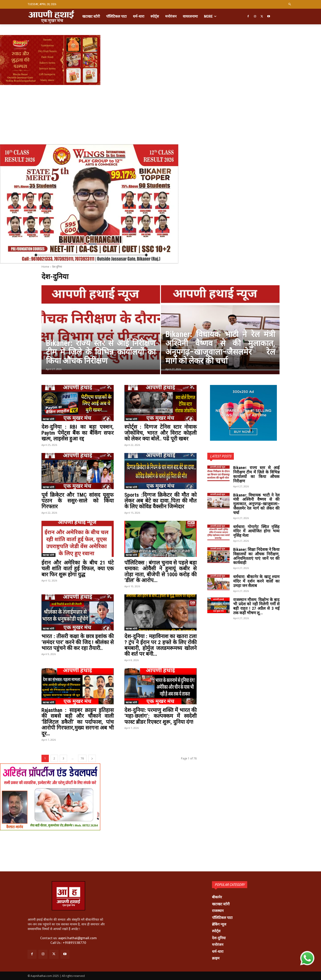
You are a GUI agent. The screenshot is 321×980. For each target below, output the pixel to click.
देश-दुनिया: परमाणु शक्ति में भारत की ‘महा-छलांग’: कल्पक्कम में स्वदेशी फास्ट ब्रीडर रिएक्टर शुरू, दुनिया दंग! (160, 716)
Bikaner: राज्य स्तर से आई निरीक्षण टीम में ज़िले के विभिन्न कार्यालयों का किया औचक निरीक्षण (256, 474)
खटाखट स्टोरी (48, 419)
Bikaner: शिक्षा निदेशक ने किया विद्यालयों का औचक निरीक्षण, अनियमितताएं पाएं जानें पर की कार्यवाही (256, 556)
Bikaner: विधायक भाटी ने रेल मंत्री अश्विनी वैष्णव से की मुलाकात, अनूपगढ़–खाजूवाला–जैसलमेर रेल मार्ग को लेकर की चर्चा (256, 504)
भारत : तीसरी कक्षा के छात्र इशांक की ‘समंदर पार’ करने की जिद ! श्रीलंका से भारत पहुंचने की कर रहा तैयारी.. (78, 642)
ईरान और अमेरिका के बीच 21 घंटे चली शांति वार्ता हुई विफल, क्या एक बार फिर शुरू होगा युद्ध (78, 569)
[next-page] (92, 758)
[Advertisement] (134, 101)
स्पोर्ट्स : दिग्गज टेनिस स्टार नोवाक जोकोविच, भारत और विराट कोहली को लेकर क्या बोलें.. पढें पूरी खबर (160, 433)
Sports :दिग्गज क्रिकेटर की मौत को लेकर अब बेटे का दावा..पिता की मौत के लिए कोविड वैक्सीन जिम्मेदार (160, 501)
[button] (290, 4)
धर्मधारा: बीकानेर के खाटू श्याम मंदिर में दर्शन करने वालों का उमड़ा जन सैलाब (256, 581)
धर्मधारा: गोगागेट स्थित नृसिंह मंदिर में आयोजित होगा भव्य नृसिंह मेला (256, 531)
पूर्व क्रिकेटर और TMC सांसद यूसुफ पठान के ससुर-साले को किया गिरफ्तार (78, 501)
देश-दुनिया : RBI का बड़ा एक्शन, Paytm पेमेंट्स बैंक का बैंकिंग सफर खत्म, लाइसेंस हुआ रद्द (78, 433)
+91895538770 (74, 943)
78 (82, 758)
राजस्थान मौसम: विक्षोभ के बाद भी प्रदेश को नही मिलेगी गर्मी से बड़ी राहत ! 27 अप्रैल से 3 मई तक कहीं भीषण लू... (256, 606)
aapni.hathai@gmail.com (77, 938)
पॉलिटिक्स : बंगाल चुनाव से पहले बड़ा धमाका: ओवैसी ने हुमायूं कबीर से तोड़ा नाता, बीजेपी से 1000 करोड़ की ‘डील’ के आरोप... (160, 572)
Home (45, 267)
